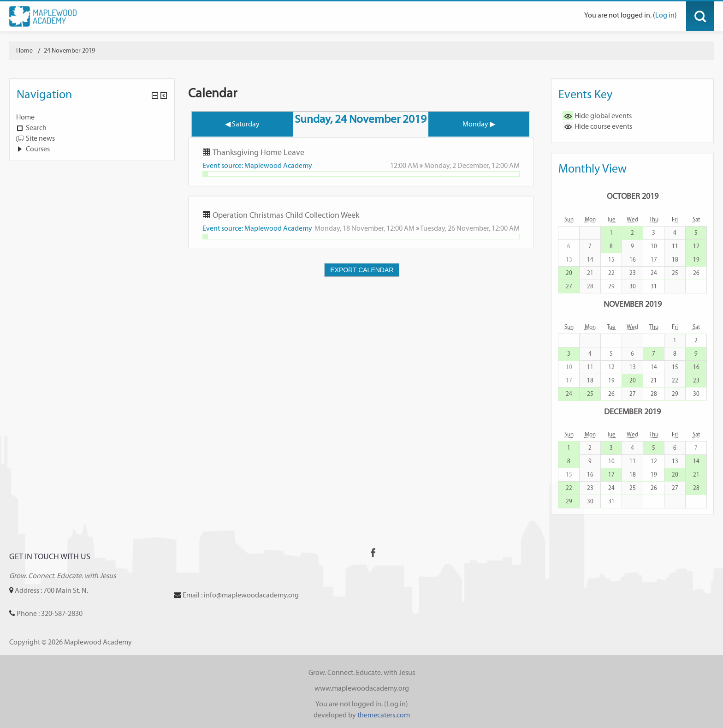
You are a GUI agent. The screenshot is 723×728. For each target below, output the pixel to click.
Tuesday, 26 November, (456, 228)
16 (633, 260)
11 (675, 246)
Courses (38, 149)
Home (25, 117)
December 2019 (632, 411)
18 (675, 260)
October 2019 (633, 196)
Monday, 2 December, (458, 165)
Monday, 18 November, (350, 228)
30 (633, 286)
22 (675, 380)
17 (611, 474)
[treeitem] (92, 117)
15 (675, 367)
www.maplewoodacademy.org (362, 688)
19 (696, 260)
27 (569, 286)
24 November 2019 (69, 51)
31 (654, 286)
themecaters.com (384, 715)
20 (569, 273)
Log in (665, 15)
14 (696, 461)
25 (675, 273)
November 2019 (633, 304)
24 (654, 273)
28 (654, 394)
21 (590, 273)
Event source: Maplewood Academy (257, 165)
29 (675, 394)
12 (696, 246)
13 (675, 461)
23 (633, 273)
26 (696, 273)
